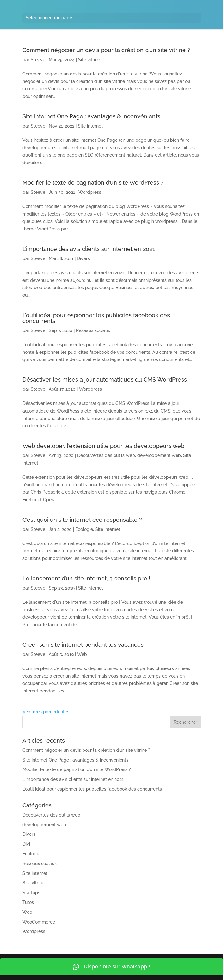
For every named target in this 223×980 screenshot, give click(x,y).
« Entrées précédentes (46, 712)
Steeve (38, 60)
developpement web (159, 455)
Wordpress (90, 192)
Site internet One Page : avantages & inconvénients (91, 116)
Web (82, 654)
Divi (26, 844)
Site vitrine (89, 60)
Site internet (90, 126)
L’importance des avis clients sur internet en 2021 (89, 249)
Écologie (84, 529)
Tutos (28, 902)
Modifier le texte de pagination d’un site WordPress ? (93, 183)
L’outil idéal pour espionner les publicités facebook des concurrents (96, 318)
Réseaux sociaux (93, 330)
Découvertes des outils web (106, 455)
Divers (83, 258)
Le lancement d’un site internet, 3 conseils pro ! (86, 578)
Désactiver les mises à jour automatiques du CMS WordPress (105, 380)
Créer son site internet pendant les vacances (83, 645)
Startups (31, 893)
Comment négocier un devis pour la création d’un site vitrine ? (106, 50)
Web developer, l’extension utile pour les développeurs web (103, 446)
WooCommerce (39, 922)
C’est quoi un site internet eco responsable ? (82, 520)
